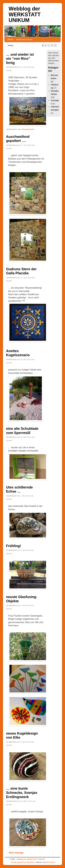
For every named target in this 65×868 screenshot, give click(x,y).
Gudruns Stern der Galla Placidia (21, 271)
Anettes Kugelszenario (18, 353)
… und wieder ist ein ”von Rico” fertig (20, 59)
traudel (9, 70)
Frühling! (14, 546)
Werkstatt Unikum (24, 39)
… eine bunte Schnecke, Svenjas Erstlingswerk (22, 793)
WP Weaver (51, 862)
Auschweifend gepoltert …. (18, 139)
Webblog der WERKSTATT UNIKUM (25, 14)
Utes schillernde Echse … (19, 489)
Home (10, 39)
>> (55, 45)
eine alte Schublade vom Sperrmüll (22, 431)
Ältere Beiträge (15, 853)
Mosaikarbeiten (28, 129)
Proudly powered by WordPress (23, 862)
